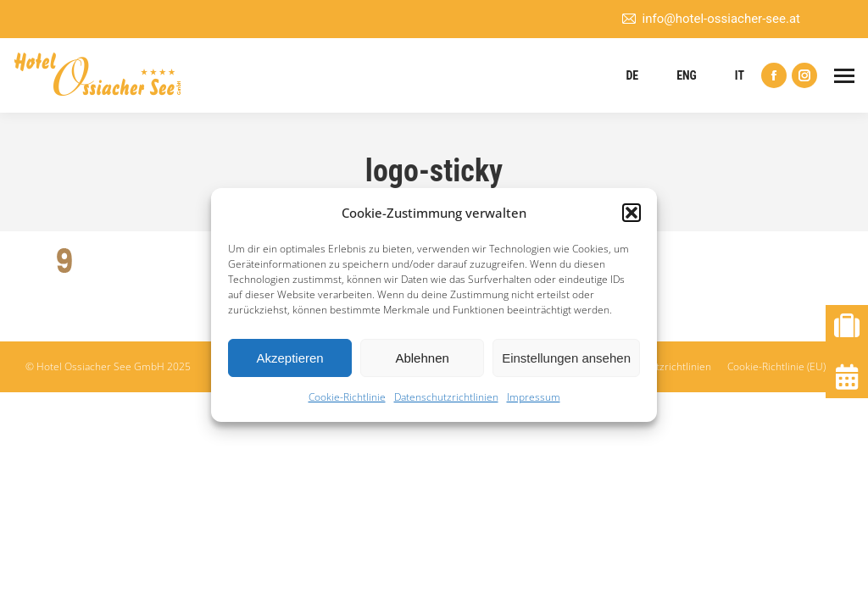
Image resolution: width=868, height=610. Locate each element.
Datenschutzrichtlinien (446, 397)
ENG (687, 75)
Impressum (534, 397)
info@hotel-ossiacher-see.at (710, 19)
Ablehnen (422, 358)
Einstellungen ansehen (566, 358)
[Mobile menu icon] (844, 76)
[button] (632, 213)
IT (740, 75)
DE (632, 75)
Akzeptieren (289, 358)
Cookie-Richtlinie (347, 397)
